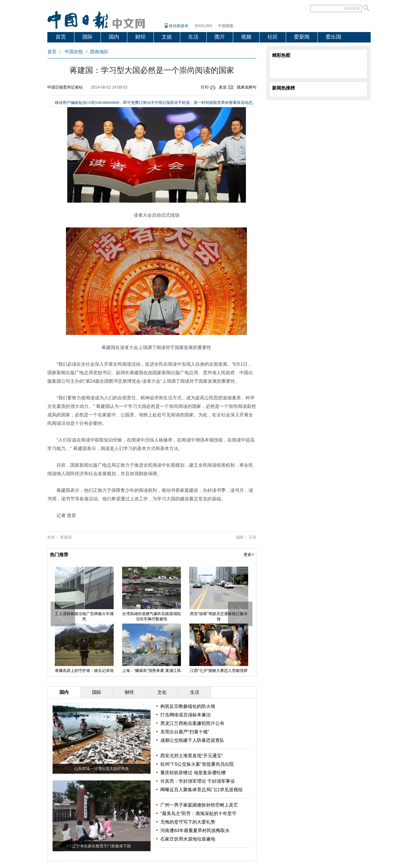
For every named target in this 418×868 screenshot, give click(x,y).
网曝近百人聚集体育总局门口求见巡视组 (201, 790)
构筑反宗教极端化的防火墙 (188, 706)
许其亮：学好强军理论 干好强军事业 (198, 781)
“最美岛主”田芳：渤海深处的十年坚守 (198, 813)
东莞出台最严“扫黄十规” (185, 732)
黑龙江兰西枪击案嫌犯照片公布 (192, 723)
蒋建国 (66, 537)
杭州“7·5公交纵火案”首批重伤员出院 (197, 764)
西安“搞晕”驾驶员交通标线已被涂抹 (219, 616)
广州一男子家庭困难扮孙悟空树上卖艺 (199, 805)
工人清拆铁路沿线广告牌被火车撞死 (84, 616)
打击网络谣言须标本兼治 (185, 715)
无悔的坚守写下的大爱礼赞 (188, 822)
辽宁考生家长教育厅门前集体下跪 (102, 846)
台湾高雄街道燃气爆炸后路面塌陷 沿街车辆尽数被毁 (152, 616)
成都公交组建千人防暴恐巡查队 (192, 740)
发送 (223, 87)
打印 (205, 87)
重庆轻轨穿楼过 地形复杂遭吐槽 (193, 773)
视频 (246, 37)
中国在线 (74, 52)
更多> (249, 555)
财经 (140, 37)
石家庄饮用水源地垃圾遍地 (188, 839)
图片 (220, 37)
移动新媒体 (179, 26)
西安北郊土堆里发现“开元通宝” (192, 756)
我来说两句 (247, 87)
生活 (193, 37)
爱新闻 (302, 37)
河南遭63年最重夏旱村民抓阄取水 (195, 830)
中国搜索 (226, 26)
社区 (273, 37)
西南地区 (99, 52)
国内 (114, 37)
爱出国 (333, 37)
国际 (88, 37)
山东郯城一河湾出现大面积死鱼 (102, 769)
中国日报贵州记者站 (65, 87)
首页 (61, 37)
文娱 (167, 37)
